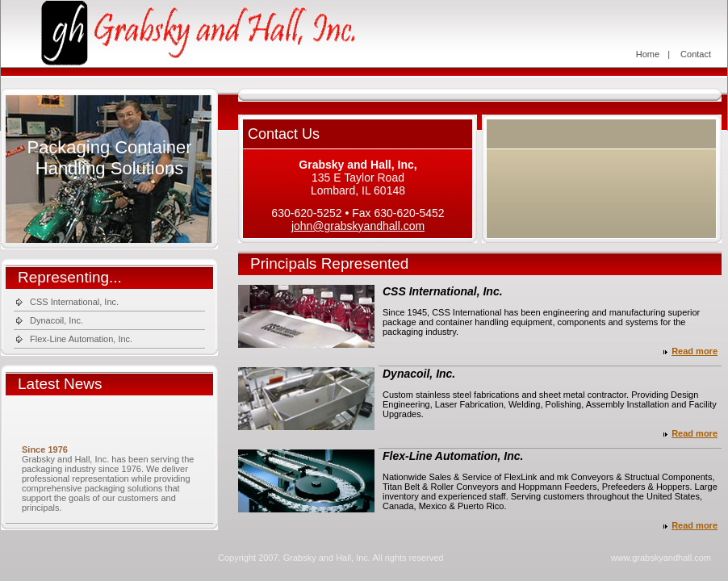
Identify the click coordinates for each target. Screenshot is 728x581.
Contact (696, 54)
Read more (695, 351)
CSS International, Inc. (74, 302)
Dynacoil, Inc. (56, 320)
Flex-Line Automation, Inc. (81, 339)
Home (648, 54)
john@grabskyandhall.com (358, 226)
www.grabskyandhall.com (661, 558)
